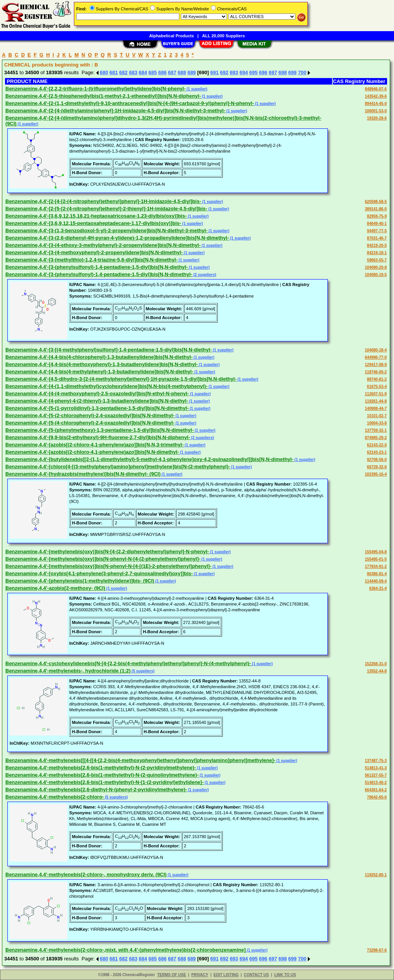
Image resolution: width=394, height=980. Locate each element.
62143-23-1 (377, 452)
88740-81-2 (377, 379)
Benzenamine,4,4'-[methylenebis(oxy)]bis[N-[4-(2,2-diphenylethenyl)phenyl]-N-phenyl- (107, 552)
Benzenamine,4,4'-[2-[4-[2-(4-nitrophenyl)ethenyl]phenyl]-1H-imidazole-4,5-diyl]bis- (103, 201)
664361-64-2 (376, 790)
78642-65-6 (377, 797)
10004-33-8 (377, 423)
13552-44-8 (377, 671)
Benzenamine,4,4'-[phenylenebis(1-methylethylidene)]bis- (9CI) (80, 581)
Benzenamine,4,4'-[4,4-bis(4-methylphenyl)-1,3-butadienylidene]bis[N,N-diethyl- (99, 372)
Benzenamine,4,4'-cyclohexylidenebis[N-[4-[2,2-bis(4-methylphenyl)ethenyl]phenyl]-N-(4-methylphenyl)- (128, 663)
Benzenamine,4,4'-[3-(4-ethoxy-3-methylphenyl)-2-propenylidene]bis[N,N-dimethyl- (103, 245)
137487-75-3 (376, 761)
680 (104, 72)
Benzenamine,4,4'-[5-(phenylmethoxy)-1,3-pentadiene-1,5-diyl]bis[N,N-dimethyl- (99, 430)
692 (224, 72)
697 (273, 72)
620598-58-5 (376, 202)
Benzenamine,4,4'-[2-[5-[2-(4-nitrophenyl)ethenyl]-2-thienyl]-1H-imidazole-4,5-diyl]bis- (106, 209)
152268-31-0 (376, 664)
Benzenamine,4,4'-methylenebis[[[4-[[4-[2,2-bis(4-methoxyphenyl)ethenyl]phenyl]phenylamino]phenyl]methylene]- (140, 760)
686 (162, 72)
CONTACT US (256, 975)
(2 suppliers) (204, 275)
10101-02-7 (377, 416)
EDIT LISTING (226, 975)
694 (244, 72)
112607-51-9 (376, 394)
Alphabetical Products (172, 36)
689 (192, 72)
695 (254, 72)
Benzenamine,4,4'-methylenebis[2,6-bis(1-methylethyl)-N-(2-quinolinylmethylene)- (102, 775)
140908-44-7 (376, 408)
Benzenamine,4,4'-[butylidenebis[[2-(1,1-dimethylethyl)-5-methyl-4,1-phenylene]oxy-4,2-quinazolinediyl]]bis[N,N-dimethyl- (149, 459)
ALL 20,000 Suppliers (223, 36)
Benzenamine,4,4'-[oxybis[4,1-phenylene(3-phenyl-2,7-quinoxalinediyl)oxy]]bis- (99, 573)
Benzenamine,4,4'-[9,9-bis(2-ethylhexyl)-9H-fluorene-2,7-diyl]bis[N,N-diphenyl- (98, 437)
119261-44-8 (376, 401)
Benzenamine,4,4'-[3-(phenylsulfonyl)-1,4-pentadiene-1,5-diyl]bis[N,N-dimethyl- (99, 274)
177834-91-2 (376, 567)
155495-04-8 (376, 552)
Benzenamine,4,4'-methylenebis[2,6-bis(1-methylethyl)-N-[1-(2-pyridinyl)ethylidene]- (104, 782)
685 (153, 72)
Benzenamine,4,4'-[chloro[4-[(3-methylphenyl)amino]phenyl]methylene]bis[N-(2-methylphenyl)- (118, 467)
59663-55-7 (377, 260)
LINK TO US (285, 975)
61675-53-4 (377, 387)
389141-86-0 (376, 209)
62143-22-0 (377, 445)
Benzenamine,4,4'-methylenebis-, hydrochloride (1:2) (68, 671)
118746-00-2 (376, 372)
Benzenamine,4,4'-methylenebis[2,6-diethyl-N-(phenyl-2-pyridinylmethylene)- (96, 789)
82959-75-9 (377, 216)
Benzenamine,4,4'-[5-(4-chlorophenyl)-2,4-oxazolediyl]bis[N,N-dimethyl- (90, 423)
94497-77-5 (377, 231)
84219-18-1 (377, 253)
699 (292, 72)
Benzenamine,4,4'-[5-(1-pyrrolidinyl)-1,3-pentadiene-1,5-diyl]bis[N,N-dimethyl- (97, 408)
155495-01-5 (376, 559)
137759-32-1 (376, 430)
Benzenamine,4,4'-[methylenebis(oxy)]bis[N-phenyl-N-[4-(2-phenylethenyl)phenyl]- (103, 559)
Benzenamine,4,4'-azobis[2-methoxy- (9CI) (55, 588)
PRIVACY (200, 975)
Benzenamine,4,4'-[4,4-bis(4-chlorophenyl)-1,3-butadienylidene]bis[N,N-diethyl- (99, 357)
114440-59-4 (376, 581)
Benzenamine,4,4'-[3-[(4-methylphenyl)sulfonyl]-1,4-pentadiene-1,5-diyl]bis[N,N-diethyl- (109, 350)
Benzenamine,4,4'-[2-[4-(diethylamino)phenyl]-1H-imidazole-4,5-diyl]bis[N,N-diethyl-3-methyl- (115, 111)
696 (263, 72)
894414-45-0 (376, 104)
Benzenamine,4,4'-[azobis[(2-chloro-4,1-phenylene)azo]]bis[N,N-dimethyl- (92, 452)
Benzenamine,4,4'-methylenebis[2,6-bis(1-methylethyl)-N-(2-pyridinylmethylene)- (101, 768)
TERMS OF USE (171, 975)
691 (214, 72)
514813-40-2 (376, 783)
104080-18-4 (376, 350)
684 (143, 72)
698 (283, 72)
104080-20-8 (376, 267)
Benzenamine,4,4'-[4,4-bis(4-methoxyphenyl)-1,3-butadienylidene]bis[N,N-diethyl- (102, 364)
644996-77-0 (376, 357)
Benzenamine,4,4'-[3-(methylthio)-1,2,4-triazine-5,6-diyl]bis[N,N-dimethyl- (91, 260)
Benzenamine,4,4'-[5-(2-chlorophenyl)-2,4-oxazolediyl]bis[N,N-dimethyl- (90, 415)
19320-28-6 (377, 118)
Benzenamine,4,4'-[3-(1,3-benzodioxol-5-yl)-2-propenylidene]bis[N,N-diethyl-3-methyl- (106, 230)
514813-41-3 (376, 768)
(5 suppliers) (142, 671)
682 (124, 72)
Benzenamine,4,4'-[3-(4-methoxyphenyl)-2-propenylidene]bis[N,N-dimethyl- (94, 252)
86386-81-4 (377, 574)
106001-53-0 (376, 111)
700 (302, 72)
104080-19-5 (376, 275)
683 (133, 72)
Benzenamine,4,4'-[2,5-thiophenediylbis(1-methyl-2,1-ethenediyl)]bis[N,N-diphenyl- (103, 96)
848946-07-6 (376, 89)
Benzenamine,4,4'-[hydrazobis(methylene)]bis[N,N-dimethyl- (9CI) (83, 474)
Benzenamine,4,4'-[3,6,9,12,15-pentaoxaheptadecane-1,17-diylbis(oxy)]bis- (93, 223)
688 (182, 72)
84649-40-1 (377, 224)
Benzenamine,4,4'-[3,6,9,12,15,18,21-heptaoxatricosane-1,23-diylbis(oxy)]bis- (96, 216)
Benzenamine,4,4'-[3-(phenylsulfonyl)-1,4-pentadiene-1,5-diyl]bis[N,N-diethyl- (97, 267)
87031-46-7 (377, 238)
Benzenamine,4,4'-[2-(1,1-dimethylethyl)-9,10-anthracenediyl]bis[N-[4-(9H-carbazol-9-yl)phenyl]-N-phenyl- (130, 103)
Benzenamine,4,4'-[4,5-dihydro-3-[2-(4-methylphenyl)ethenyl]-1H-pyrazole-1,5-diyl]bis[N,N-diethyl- (121, 379)
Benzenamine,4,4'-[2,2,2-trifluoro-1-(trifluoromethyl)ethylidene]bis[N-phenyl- (95, 89)
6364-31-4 (378, 588)
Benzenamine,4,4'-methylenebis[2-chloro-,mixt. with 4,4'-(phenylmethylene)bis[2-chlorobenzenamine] (126, 950)
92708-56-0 (377, 460)
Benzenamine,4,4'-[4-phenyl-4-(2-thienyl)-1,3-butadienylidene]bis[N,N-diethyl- (97, 401)
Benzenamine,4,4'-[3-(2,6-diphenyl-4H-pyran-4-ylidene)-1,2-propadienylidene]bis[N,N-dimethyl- (117, 238)
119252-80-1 (376, 875)
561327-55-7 (376, 775)
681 (114, 72)
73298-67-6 (377, 950)
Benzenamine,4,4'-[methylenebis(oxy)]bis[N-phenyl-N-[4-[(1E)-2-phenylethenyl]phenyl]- (108, 566)
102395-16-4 (376, 474)
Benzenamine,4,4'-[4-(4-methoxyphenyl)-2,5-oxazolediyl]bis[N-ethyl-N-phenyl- (97, 393)
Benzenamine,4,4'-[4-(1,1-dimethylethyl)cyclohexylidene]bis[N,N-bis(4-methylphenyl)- (106, 386)
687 (172, 72)
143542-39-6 (376, 96)
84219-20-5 (377, 245)
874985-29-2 (376, 438)
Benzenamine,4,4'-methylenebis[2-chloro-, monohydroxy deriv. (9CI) (86, 874)
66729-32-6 (377, 467)
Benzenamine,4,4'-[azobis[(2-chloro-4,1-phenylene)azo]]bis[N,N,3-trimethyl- (94, 445)
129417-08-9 (376, 365)
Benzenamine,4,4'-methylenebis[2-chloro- (55, 797)
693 (234, 72)
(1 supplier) (196, 89)
